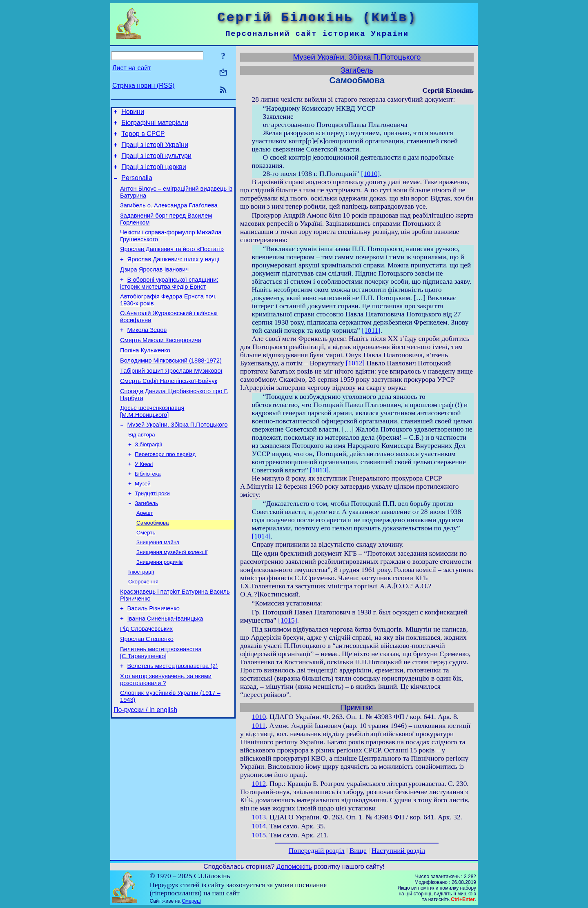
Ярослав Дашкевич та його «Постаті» (172, 264)
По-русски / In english (145, 767)
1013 (259, 817)
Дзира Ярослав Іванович (154, 287)
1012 (259, 784)
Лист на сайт (132, 68)
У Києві (144, 499)
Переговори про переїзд (165, 488)
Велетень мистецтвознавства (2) (173, 719)
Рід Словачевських (146, 679)
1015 (259, 835)
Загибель (146, 542)
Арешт (145, 552)
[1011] (371, 330)
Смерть (146, 573)
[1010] (370, 174)
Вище (358, 851)
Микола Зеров (147, 352)
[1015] (287, 620)
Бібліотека (148, 510)
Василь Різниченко (154, 656)
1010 (259, 717)
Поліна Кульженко (145, 375)
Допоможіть (294, 867)
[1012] (355, 363)
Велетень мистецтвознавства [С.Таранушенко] (161, 705)
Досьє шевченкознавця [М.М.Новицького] (152, 442)
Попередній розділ (317, 851)
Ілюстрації (141, 616)
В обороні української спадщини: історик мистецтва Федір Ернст (169, 302)
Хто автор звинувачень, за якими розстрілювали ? (166, 734)
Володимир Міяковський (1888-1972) (171, 386)
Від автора (142, 467)
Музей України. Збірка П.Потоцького (178, 456)
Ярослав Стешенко (147, 690)
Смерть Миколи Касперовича (161, 363)
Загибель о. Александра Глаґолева (169, 216)
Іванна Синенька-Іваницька (165, 667)
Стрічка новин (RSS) (143, 86)
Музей (143, 520)
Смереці (191, 901)
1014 (259, 826)
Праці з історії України (155, 150)
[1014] (261, 536)
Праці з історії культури (156, 162)
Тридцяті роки (152, 531)
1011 (259, 726)
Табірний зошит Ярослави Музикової (171, 398)
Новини (133, 113)
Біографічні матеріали (155, 125)
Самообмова (153, 563)
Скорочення (143, 626)
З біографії (148, 478)
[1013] (319, 470)
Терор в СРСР (143, 137)
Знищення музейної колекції (172, 595)
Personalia (137, 186)
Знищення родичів (159, 605)
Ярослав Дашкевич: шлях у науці (173, 275)
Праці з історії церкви (154, 174)
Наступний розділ (398, 851)
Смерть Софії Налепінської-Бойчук (169, 409)
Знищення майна (158, 584)
